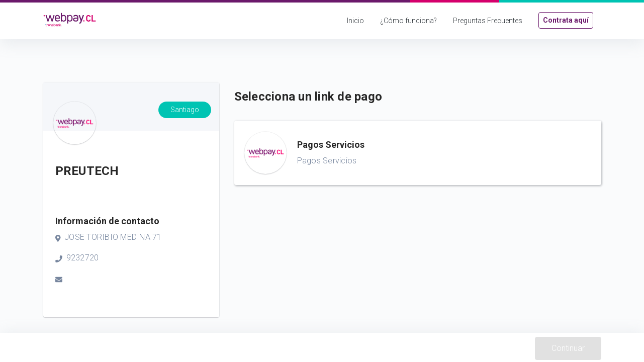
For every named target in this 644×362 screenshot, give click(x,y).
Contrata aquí (566, 20)
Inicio (355, 21)
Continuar (568, 348)
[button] (418, 153)
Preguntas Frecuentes (488, 21)
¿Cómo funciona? (408, 21)
